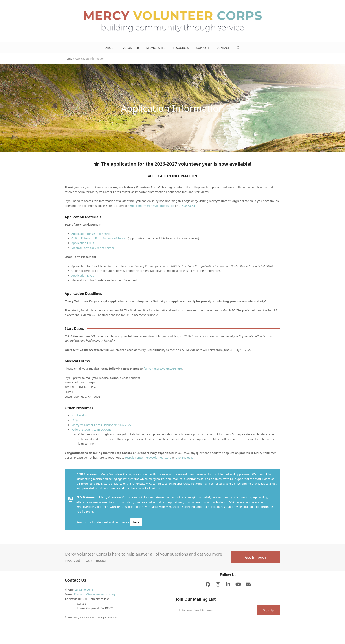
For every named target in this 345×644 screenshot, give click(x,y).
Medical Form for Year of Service (93, 248)
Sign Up (269, 610)
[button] (238, 48)
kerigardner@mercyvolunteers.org (151, 206)
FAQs (75, 420)
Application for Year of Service (91, 234)
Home (68, 59)
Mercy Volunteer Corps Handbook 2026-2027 (101, 425)
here (136, 522)
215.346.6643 (188, 206)
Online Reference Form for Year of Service (99, 238)
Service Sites (80, 415)
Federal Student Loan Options (91, 429)
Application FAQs (83, 243)
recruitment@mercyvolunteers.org (148, 457)
